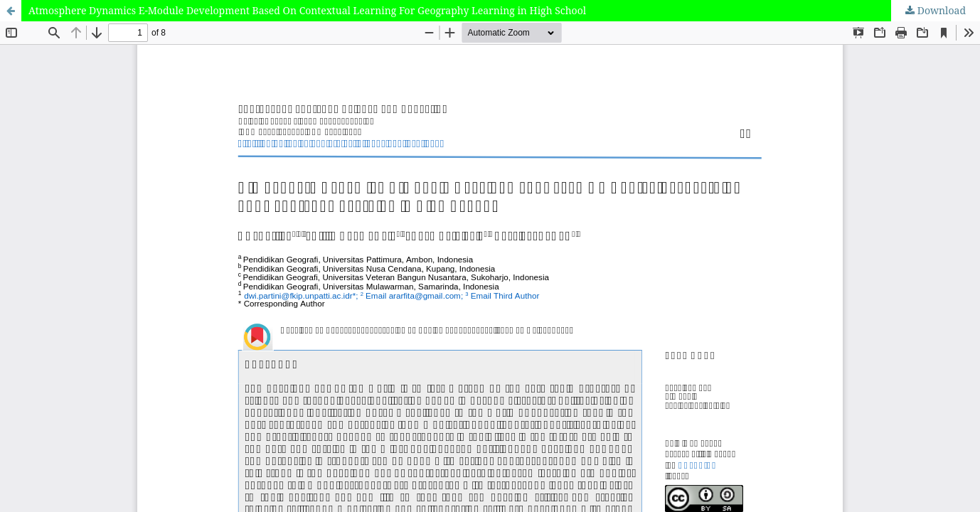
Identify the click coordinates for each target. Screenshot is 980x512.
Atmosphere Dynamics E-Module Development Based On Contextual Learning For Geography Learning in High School (307, 10)
